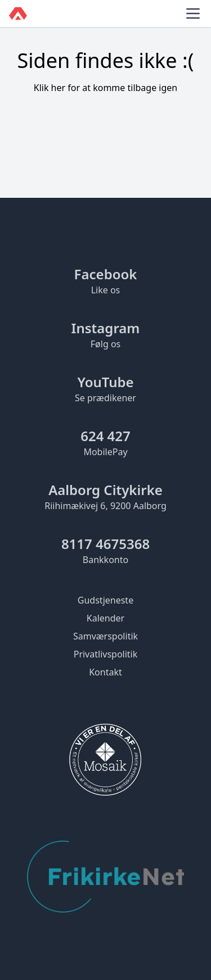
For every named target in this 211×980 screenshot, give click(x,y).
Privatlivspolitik (106, 654)
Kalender (105, 618)
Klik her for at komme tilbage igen (106, 88)
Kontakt (105, 672)
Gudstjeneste (105, 600)
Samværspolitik (105, 636)
